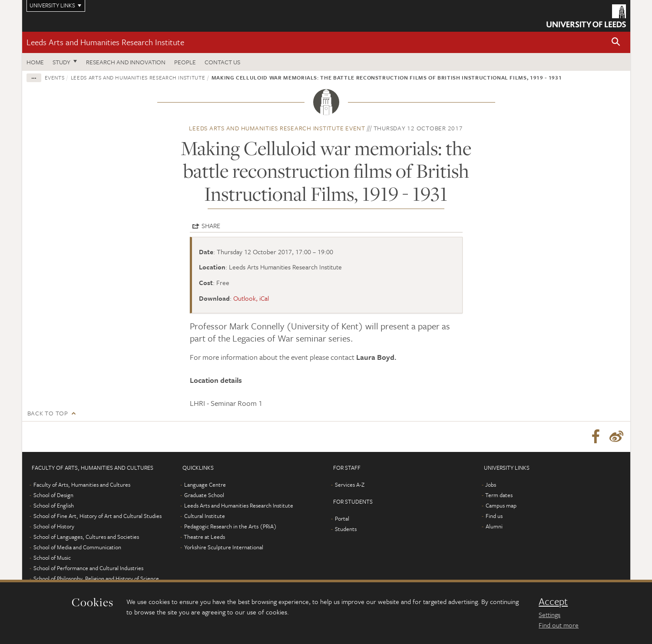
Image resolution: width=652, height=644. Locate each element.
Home (35, 62)
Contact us (222, 62)
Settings (549, 614)
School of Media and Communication (77, 547)
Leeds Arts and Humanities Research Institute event (277, 128)
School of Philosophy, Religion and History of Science (96, 578)
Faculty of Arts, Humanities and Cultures (82, 485)
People (185, 62)
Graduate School (204, 495)
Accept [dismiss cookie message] (553, 601)
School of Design (53, 495)
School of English (54, 505)
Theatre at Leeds (204, 537)
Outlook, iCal (251, 298)
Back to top (48, 413)
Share (211, 226)
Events (55, 77)
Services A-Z (350, 485)
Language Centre (205, 485)
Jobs (491, 485)
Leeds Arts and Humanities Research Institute (105, 42)
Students (346, 529)
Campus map (501, 505)
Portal (342, 518)
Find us (494, 516)
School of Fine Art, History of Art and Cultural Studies (98, 516)
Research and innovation (126, 62)
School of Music (52, 558)
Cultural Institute (205, 516)
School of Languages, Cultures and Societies (86, 537)
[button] (616, 42)
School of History (54, 526)
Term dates (499, 495)
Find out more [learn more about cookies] (559, 625)
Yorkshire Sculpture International (224, 547)
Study (61, 62)
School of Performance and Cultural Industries (88, 568)
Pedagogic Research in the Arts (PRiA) (230, 526)
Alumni (494, 526)
